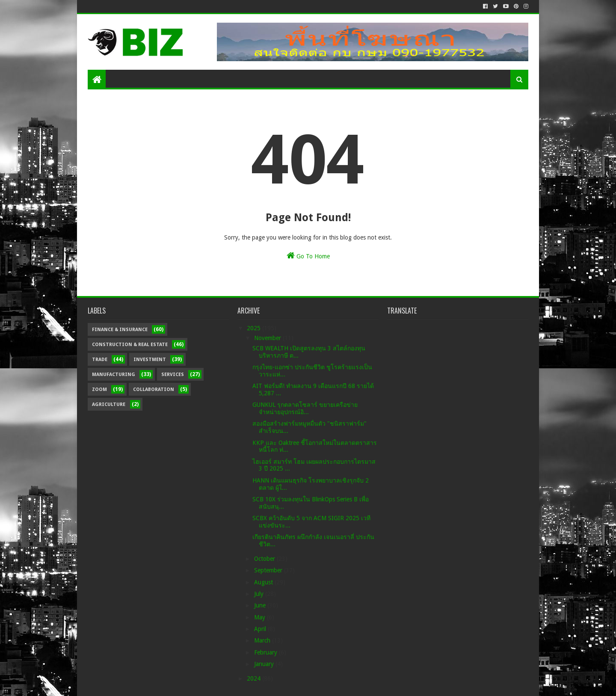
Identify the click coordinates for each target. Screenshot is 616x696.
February (267, 652)
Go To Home (308, 255)
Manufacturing (114, 375)
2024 (255, 678)
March (263, 640)
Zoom (99, 389)
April (261, 629)
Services (173, 375)
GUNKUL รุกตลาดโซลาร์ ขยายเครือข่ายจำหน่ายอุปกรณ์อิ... (305, 408)
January (265, 664)
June (261, 605)
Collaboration (154, 389)
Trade (100, 360)
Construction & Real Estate (130, 345)
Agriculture (109, 404)
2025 (255, 328)
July (260, 594)
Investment (150, 360)
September (269, 570)
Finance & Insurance (120, 330)
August (264, 582)
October (265, 559)
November (268, 338)
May (261, 617)
